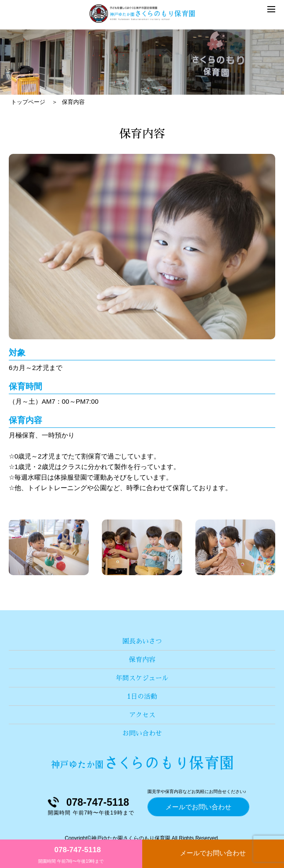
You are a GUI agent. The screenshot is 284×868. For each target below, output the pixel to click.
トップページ (28, 102)
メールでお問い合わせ (213, 853)
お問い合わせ (142, 733)
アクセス (142, 715)
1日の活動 (142, 696)
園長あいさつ (142, 641)
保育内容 (142, 660)
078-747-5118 (78, 850)
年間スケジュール (142, 678)
